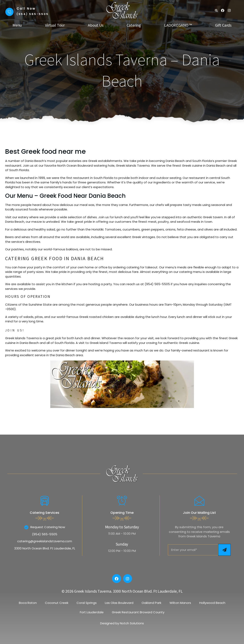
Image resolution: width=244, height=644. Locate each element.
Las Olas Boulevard (119, 603)
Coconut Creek (57, 603)
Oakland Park (151, 603)
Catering (134, 25)
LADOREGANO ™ (178, 25)
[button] (216, 10)
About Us (96, 25)
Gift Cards (223, 25)
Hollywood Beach (212, 603)
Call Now (26, 8)
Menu (17, 25)
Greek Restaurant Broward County (138, 612)
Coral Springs (87, 603)
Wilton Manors (180, 603)
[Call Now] (9, 12)
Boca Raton (28, 603)
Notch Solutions (132, 623)
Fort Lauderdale (92, 612)
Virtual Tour (55, 25)
